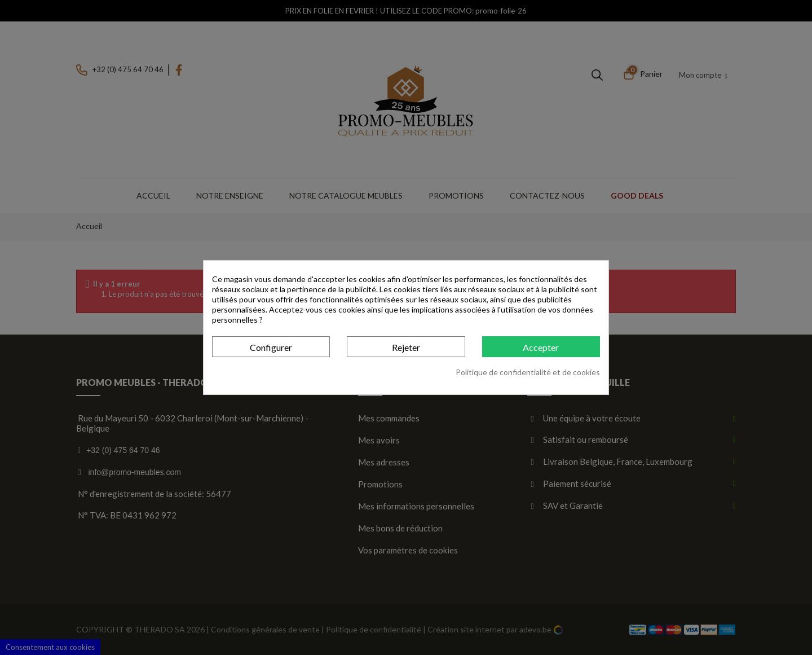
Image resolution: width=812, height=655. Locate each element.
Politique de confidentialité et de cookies (528, 372)
